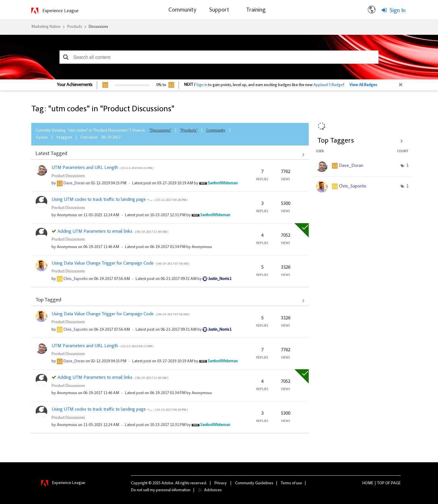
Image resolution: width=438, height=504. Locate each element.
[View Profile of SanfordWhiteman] (223, 183)
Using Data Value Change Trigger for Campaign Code (120, 263)
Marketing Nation (46, 27)
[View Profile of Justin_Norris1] (220, 279)
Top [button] (381, 483)
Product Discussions (68, 176)
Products (75, 27)
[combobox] (219, 57)
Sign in (202, 85)
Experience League (60, 11)
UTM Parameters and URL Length (102, 168)
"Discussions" (160, 131)
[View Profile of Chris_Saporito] (76, 279)
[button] (66, 57)
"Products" (189, 131)
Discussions (98, 27)
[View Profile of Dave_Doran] (74, 183)
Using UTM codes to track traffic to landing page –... (120, 200)
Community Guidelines (254, 483)
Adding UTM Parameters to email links (113, 232)
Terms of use (291, 483)
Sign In (398, 11)
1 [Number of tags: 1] (407, 166)
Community (216, 131)
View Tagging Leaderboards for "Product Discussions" (362, 141)
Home (368, 483)
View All (170, 154)
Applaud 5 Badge (328, 85)
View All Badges (363, 85)
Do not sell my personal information (161, 490)
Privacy (221, 483)
